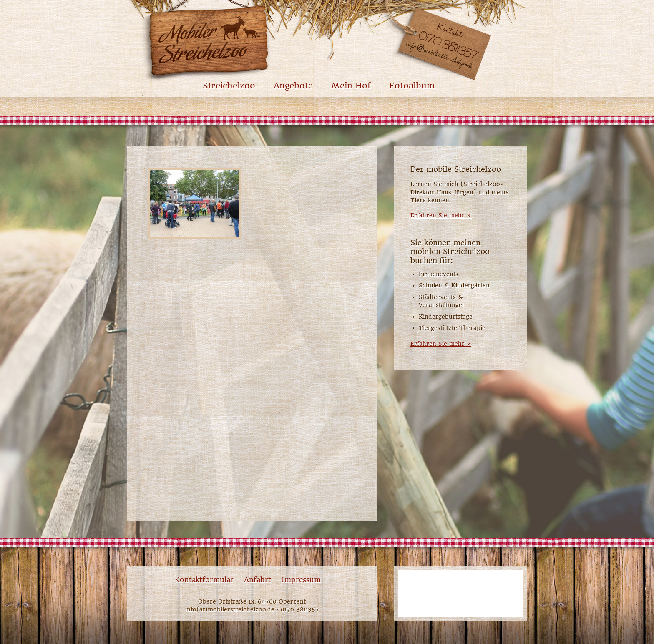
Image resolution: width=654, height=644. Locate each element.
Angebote (293, 86)
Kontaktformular (204, 580)
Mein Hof (351, 86)
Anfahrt (258, 580)
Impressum (301, 580)
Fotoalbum (412, 86)
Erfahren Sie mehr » (441, 215)
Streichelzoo (229, 86)
